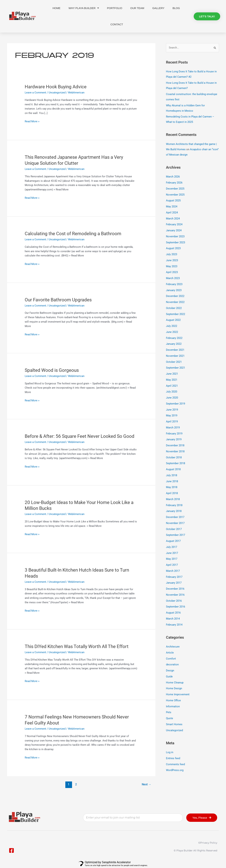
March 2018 (173, 499)
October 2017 (174, 529)
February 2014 (174, 625)
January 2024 (174, 230)
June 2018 (172, 481)
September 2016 (176, 607)
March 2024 (173, 219)
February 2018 (174, 505)
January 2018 (174, 511)
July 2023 (172, 254)
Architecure (173, 647)
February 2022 (174, 338)
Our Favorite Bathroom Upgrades (58, 300)
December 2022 (175, 296)
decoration (172, 664)
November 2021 (175, 356)
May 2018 (172, 487)
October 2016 (174, 601)
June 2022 (172, 332)
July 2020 (172, 392)
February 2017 (174, 577)
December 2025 (175, 189)
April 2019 (172, 422)
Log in (170, 752)
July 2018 (172, 475)
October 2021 (174, 362)
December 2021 (175, 350)
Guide (169, 677)
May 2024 (172, 207)
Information (173, 706)
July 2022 (172, 326)
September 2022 (176, 314)
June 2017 (172, 553)
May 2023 (172, 266)
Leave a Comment (35, 93)
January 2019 (174, 439)
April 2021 (172, 386)
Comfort (171, 659)
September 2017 (176, 535)
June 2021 (172, 374)
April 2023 (172, 272)
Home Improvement (178, 694)
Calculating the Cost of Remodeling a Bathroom (73, 234)
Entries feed (173, 758)
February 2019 (174, 434)
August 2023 (173, 248)
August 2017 (173, 541)
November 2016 (175, 595)
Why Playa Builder (84, 8)
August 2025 (173, 200)
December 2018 (175, 445)
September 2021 (176, 368)
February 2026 (174, 183)
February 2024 (174, 224)
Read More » (32, 121)
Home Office (173, 700)
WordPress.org (175, 770)
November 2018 (175, 451)
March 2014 (173, 619)
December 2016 (175, 589)
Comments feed (175, 764)
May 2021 (172, 380)
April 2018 (172, 493)
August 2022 (173, 320)
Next (146, 784)
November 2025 (175, 195)
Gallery (158, 8)
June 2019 (172, 410)
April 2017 (172, 565)
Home (56, 8)
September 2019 (176, 404)
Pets (169, 712)
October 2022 (174, 308)
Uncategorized (57, 93)
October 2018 (174, 457)
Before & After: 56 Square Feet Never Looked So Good (80, 436)
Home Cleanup (175, 683)
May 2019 (172, 416)
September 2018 (176, 463)
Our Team (137, 8)
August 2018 (173, 469)
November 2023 (175, 236)
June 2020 (172, 398)
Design (170, 671)
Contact (117, 24)
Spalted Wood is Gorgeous (52, 370)
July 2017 (172, 547)
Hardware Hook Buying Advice (56, 87)
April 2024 (172, 213)
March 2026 (173, 177)
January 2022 (174, 344)
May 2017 (172, 559)
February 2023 (174, 284)
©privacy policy (208, 843)
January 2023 (174, 290)
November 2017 (175, 523)
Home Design (174, 688)
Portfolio (115, 8)
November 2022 (175, 302)
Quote (169, 718)
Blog (176, 8)
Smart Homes (174, 724)
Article (170, 653)
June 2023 (172, 260)
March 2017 (173, 571)
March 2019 (173, 428)
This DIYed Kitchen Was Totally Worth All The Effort (77, 646)
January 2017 (174, 583)
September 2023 (176, 242)
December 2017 (175, 517)
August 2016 (173, 613)
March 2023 (173, 278)
